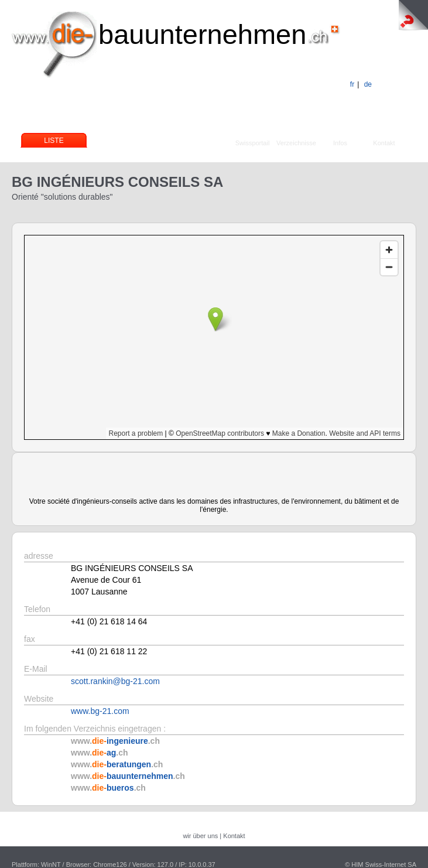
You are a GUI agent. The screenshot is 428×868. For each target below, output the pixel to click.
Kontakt (384, 143)
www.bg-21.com (100, 711)
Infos (340, 143)
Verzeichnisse (296, 143)
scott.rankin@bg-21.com (115, 681)
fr (352, 84)
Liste (54, 141)
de (368, 84)
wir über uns (200, 836)
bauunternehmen (202, 34)
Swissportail (253, 143)
